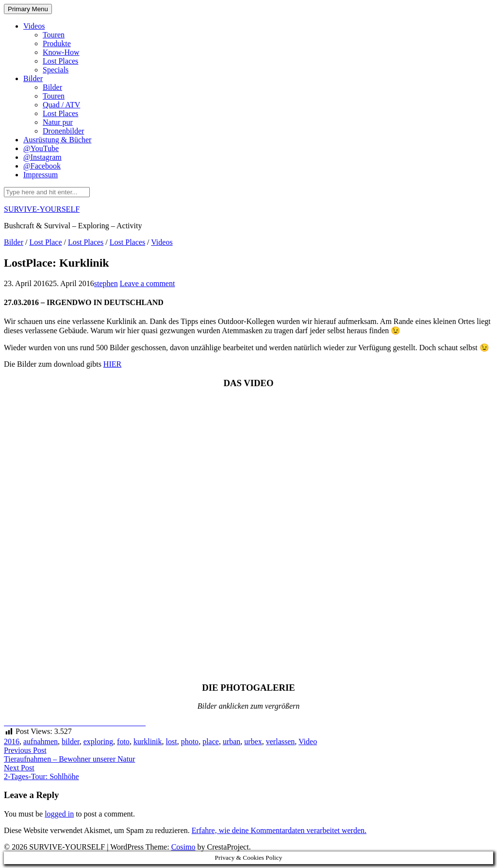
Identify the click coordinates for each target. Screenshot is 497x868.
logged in (59, 814)
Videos (34, 26)
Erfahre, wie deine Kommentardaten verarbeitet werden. (279, 830)
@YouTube (41, 148)
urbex (253, 741)
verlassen (281, 741)
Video (308, 741)
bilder (71, 741)
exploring (98, 741)
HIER (112, 364)
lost (172, 741)
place (211, 741)
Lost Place (45, 242)
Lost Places (60, 61)
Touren (54, 35)
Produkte (57, 43)
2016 (12, 741)
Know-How (61, 52)
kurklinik (148, 741)
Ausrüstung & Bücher (57, 140)
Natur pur (58, 122)
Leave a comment (148, 283)
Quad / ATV (61, 105)
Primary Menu (28, 9)
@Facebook (42, 166)
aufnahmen (41, 741)
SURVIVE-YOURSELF (42, 209)
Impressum (41, 175)
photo (190, 741)
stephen (106, 283)
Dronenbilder (63, 131)
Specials (56, 70)
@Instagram (42, 157)
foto (123, 741)
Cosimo (183, 847)
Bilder (33, 78)
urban (232, 741)
